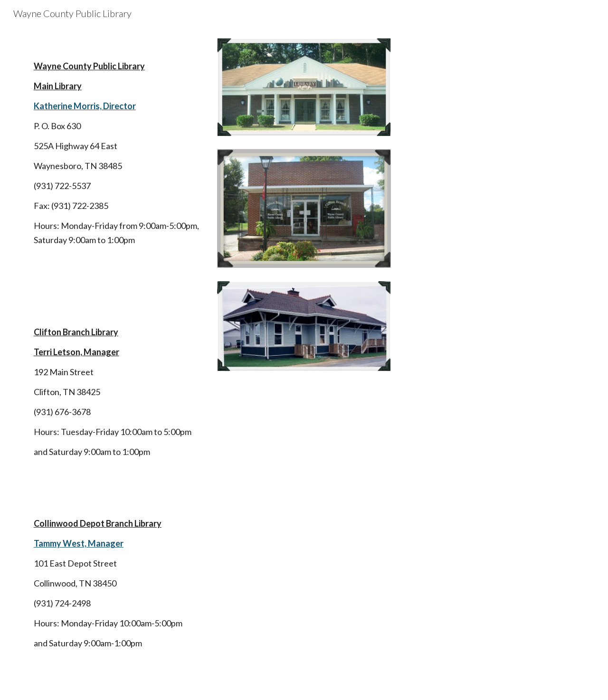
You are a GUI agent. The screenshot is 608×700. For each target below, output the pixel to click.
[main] (117, 363)
